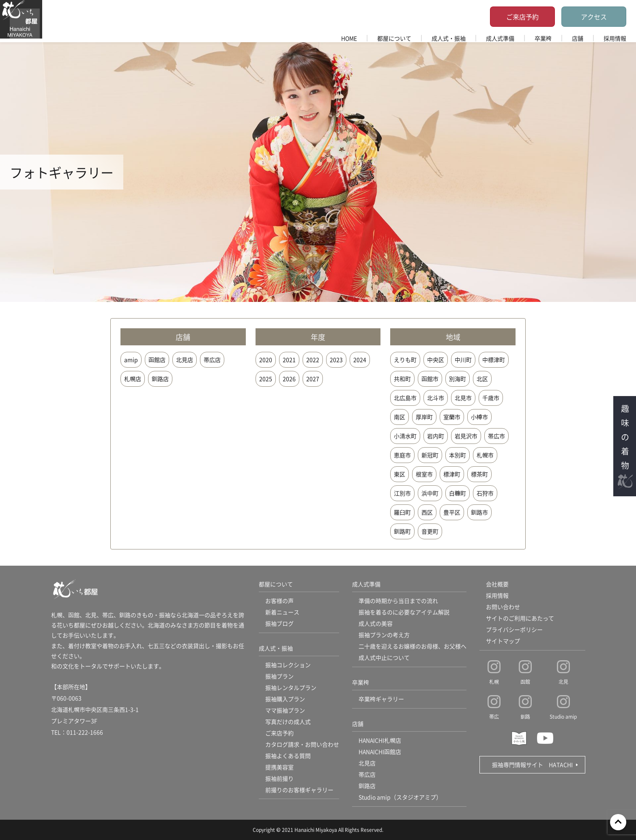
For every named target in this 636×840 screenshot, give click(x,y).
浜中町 (430, 493)
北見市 (463, 398)
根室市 (424, 474)
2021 (289, 360)
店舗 (578, 38)
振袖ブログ (279, 624)
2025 (266, 379)
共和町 (402, 379)
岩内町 (436, 436)
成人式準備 (500, 38)
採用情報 (615, 38)
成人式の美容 (376, 624)
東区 (400, 474)
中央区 (436, 360)
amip (131, 360)
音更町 (430, 531)
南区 (400, 417)
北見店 (185, 360)
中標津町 (494, 360)
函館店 (157, 360)
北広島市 (405, 398)
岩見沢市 (466, 436)
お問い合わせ (503, 607)
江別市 (402, 493)
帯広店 (212, 360)
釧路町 (402, 531)
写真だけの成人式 (288, 722)
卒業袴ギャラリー (381, 699)
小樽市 (479, 417)
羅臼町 (402, 512)
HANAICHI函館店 (380, 752)
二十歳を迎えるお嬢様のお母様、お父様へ (413, 646)
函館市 (430, 379)
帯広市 (496, 436)
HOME (349, 38)
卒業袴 (543, 38)
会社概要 (497, 584)
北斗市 (436, 398)
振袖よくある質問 (288, 756)
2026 (289, 379)
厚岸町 (424, 417)
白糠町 (458, 493)
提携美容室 (279, 767)
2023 (336, 360)
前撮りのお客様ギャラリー (299, 790)
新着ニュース (282, 612)
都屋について (394, 38)
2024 (360, 360)
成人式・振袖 (449, 38)
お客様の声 (279, 601)
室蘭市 (452, 417)
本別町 (458, 455)
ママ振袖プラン (285, 711)
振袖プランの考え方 (384, 635)
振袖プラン (279, 676)
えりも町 (405, 360)
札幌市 (485, 455)
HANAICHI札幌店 (380, 741)
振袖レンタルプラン (291, 688)
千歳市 (491, 398)
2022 (313, 360)
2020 (266, 360)
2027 (313, 379)
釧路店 (160, 379)
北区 (482, 379)
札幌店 (133, 379)
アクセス (594, 17)
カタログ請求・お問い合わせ (302, 745)
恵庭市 (402, 455)
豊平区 (452, 512)
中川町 (463, 360)
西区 (427, 512)
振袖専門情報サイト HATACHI (532, 765)
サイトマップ (503, 641)
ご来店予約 (522, 17)
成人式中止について (384, 658)
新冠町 (430, 455)
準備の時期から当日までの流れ (398, 601)
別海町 (458, 379)
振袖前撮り (279, 779)
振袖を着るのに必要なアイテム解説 (404, 612)
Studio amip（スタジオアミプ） (400, 797)
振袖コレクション (288, 665)
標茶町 (479, 474)
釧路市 (479, 512)
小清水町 (405, 436)
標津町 (452, 474)
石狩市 (485, 493)
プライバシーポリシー (514, 630)
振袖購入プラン (285, 699)
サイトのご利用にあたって (520, 618)
